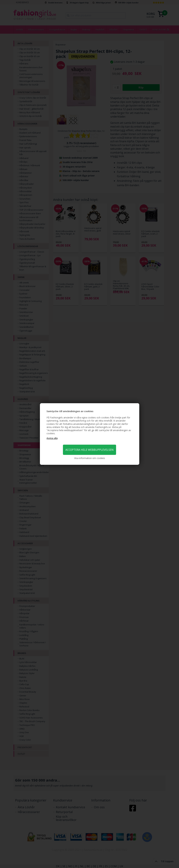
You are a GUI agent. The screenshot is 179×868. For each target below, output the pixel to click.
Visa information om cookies (90, 458)
